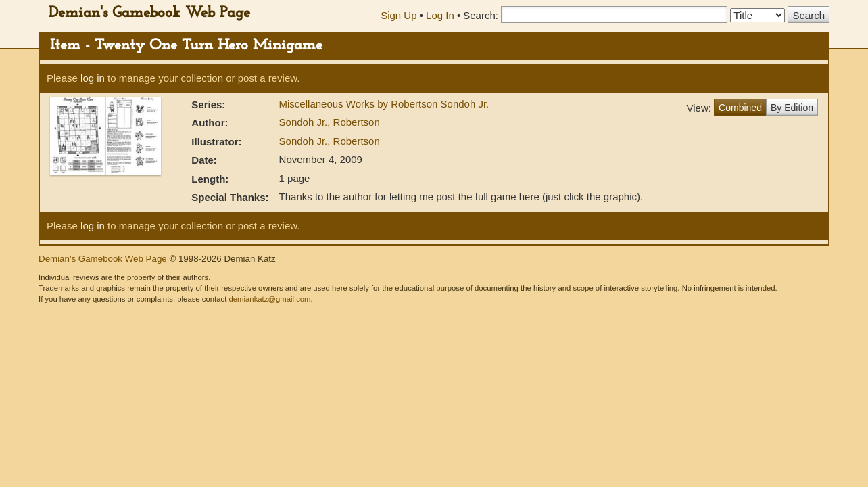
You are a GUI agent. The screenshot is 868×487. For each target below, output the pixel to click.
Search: (481, 15)
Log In (440, 15)
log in (93, 78)
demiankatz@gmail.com (269, 299)
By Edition (792, 108)
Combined (740, 108)
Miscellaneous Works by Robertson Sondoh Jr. (384, 104)
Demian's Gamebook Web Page (149, 13)
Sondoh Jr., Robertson (330, 122)
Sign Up (399, 15)
